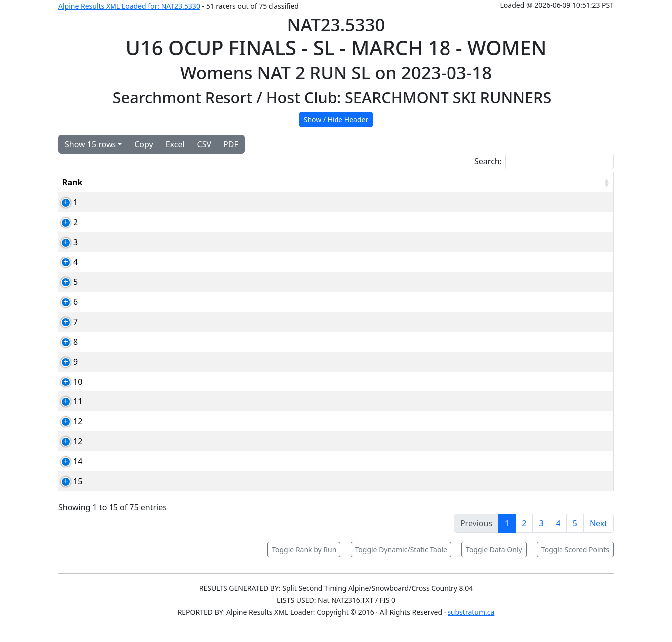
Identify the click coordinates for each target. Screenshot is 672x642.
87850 (160, 282)
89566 (160, 262)
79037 (160, 302)
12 (67, 421)
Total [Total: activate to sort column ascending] (520, 182)
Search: (544, 162)
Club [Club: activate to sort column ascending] (336, 182)
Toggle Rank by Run (304, 550)
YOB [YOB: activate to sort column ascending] (380, 182)
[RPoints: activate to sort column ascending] (583, 182)
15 (67, 481)
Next (599, 523)
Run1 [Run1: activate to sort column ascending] (425, 182)
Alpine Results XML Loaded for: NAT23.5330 (129, 6)
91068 (160, 382)
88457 (160, 401)
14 (67, 461)
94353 (160, 441)
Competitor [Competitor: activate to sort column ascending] (216, 182)
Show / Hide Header (336, 119)
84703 (160, 421)
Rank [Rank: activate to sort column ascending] (72, 182)
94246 (160, 362)
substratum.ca (471, 612)
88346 (160, 461)
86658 (160, 481)
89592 (160, 342)
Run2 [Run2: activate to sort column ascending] (472, 182)
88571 (160, 202)
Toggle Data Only (494, 550)
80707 (160, 322)
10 (67, 382)
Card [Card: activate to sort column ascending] (158, 182)
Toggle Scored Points (575, 550)
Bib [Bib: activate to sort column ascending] (116, 182)
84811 (160, 222)
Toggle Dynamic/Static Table (401, 550)
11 (67, 401)
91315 (160, 242)
